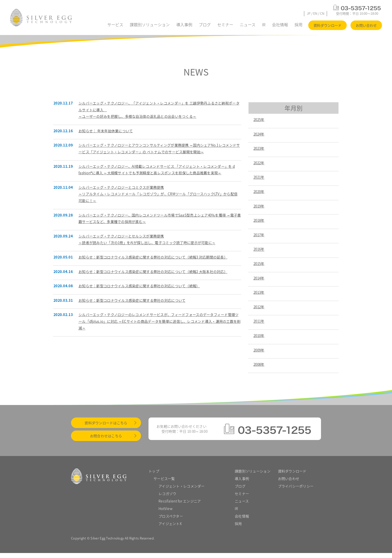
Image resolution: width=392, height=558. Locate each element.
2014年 (259, 278)
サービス (115, 24)
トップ (154, 471)
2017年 (259, 235)
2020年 (259, 191)
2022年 (259, 163)
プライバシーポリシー (296, 486)
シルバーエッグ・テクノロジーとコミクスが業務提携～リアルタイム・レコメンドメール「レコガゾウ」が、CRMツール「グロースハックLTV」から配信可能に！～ (158, 194)
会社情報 (280, 24)
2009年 (259, 350)
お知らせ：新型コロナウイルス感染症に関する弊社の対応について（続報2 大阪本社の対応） (153, 271)
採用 (298, 24)
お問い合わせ (366, 25)
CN (322, 13)
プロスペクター (171, 516)
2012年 (259, 307)
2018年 (259, 220)
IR (264, 24)
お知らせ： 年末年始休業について (106, 131)
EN (315, 13)
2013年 (259, 292)
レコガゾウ (167, 493)
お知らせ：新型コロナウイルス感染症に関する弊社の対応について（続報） (139, 286)
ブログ (205, 24)
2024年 (259, 134)
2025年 (259, 119)
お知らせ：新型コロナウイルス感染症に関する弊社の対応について (132, 300)
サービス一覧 (164, 478)
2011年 (259, 321)
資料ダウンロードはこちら (106, 423)
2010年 (259, 335)
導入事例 (184, 24)
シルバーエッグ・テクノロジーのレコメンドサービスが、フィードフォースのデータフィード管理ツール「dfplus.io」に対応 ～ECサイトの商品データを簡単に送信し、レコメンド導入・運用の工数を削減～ (160, 321)
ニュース (248, 24)
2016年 (259, 249)
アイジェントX (170, 523)
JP (309, 13)
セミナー (225, 24)
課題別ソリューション (150, 24)
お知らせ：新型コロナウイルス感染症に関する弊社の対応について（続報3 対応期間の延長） (153, 257)
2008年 (259, 364)
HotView (165, 508)
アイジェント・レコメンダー (182, 486)
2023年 (259, 148)
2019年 (259, 206)
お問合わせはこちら (106, 436)
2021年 (259, 177)
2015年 (259, 263)
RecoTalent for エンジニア (180, 501)
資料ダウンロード (327, 25)
